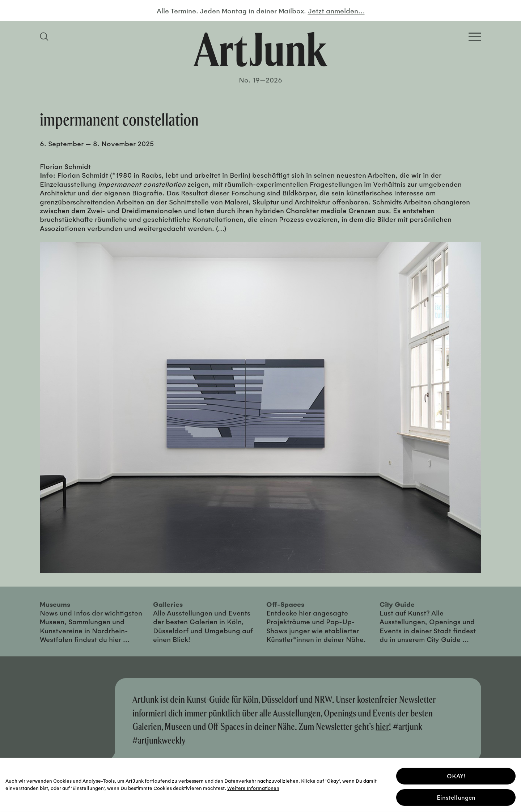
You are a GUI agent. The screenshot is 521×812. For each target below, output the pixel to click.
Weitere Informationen (253, 786)
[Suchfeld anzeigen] (45, 37)
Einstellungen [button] (456, 796)
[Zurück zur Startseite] (260, 49)
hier (382, 726)
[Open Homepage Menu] (475, 37)
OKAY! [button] (456, 775)
